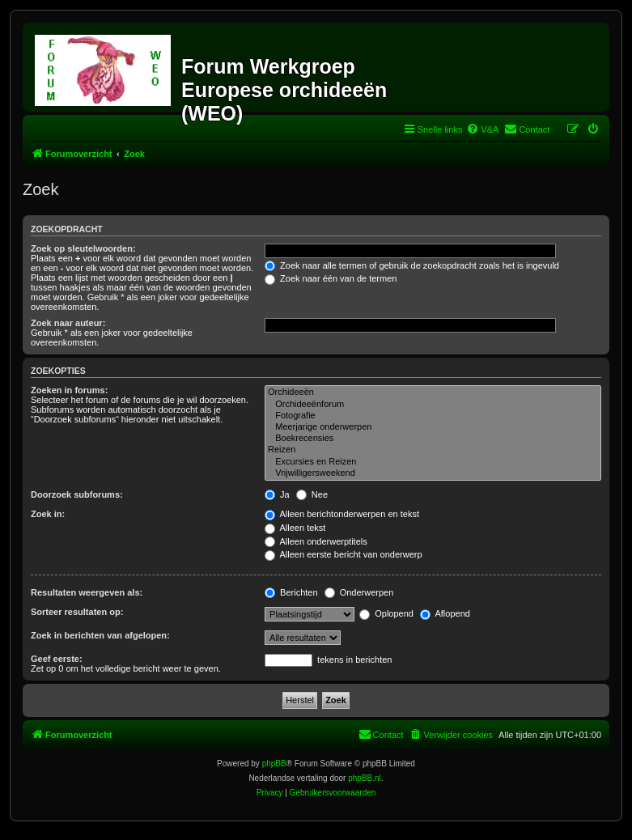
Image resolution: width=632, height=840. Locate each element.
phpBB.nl (365, 778)
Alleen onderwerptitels (316, 541)
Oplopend (386, 613)
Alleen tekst (295, 528)
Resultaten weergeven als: (87, 592)
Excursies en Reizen (433, 462)
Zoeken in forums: (69, 390)
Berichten (291, 592)
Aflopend (445, 613)
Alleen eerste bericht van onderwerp (344, 554)
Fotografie (433, 416)
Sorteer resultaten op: (77, 612)
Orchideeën (433, 392)
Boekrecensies (433, 439)
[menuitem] (482, 129)
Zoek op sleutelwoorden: (83, 248)
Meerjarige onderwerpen (433, 427)
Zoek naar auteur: (68, 323)
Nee (312, 494)
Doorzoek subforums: (77, 494)
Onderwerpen (359, 592)
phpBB (274, 764)
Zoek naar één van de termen (331, 278)
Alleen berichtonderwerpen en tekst (342, 514)
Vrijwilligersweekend (433, 473)
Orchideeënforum (433, 405)
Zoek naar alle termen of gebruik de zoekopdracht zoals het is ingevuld (412, 265)
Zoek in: (48, 514)
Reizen (433, 450)
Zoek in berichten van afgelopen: (100, 635)
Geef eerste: (57, 659)
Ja (277, 494)
